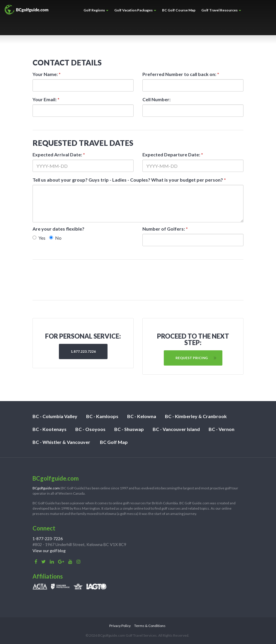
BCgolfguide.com (46, 488)
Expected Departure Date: (173, 154)
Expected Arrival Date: (59, 154)
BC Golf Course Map (179, 10)
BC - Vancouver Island (176, 429)
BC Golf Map (114, 442)
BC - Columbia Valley (55, 416)
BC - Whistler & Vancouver (61, 442)
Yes (39, 238)
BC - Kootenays (50, 429)
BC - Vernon (222, 429)
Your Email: (46, 99)
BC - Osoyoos (90, 429)
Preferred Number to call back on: (181, 74)
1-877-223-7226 (48, 539)
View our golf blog (49, 551)
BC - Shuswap (129, 429)
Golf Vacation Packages (135, 10)
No (55, 238)
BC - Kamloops (102, 416)
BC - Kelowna (142, 416)
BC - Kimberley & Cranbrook (196, 416)
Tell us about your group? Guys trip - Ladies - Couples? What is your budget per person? (129, 180)
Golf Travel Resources (221, 10)
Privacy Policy (120, 626)
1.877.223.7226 (83, 351)
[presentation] (139, 280)
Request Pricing (192, 358)
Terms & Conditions (150, 626)
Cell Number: (156, 99)
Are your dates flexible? (58, 229)
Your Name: (47, 74)
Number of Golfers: (165, 229)
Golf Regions (96, 10)
